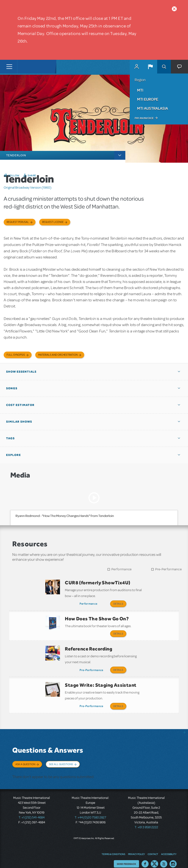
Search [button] (164, 67)
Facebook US (145, 857)
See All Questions (61, 759)
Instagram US (173, 857)
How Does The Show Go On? (97, 617)
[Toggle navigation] (9, 67)
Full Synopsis (16, 355)
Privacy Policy (136, 847)
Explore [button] (13, 455)
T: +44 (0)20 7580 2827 (90, 810)
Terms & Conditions (113, 847)
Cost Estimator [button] (20, 405)
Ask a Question (25, 759)
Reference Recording (88, 646)
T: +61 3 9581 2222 (146, 820)
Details (118, 604)
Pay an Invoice (144, 118)
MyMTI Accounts (137, 67)
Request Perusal (18, 222)
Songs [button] (12, 388)
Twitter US (154, 857)
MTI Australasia (153, 108)
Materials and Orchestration (58, 355)
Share (32, 175)
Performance (121, 569)
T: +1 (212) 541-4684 (32, 810)
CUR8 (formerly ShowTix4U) (98, 583)
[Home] (27, 67)
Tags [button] (10, 438)
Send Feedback (126, 857)
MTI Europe (148, 99)
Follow (14, 175)
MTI (140, 90)
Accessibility (169, 847)
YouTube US (164, 857)
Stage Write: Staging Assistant (101, 681)
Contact (153, 847)
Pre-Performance (169, 569)
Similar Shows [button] (19, 422)
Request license (53, 222)
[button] (150, 67)
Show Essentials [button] (21, 372)
